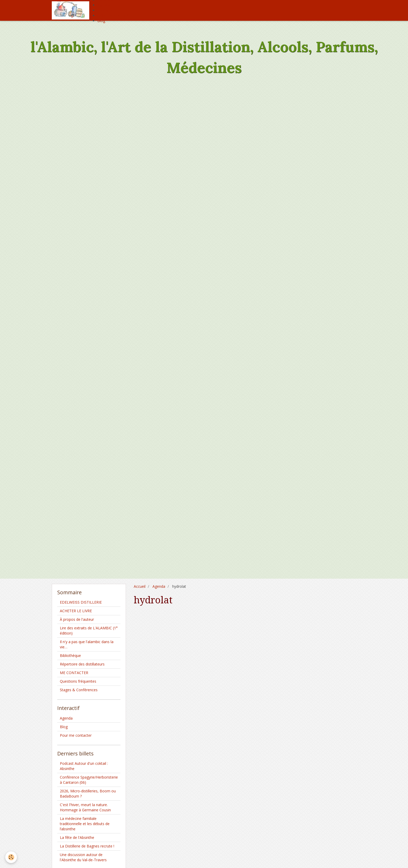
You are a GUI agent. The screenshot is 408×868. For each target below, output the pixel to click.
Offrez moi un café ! (114, 15)
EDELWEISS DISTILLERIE (81, 602)
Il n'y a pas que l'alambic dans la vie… (87, 644)
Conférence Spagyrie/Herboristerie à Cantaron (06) (89, 780)
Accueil (140, 586)
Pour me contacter (76, 735)
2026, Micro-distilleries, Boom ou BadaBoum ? (88, 794)
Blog (101, 21)
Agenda (104, 5)
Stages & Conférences (79, 690)
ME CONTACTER (74, 673)
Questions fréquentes (78, 681)
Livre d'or (105, 10)
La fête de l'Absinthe (77, 837)
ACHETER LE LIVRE (76, 611)
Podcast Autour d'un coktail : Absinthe (84, 766)
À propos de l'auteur (77, 619)
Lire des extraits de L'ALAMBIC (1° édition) (89, 631)
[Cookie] (11, 857)
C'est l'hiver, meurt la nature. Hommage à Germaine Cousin (85, 807)
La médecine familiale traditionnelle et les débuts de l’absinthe (85, 824)
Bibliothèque (70, 655)
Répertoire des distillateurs (82, 664)
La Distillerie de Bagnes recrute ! (87, 846)
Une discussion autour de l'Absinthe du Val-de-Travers (83, 857)
